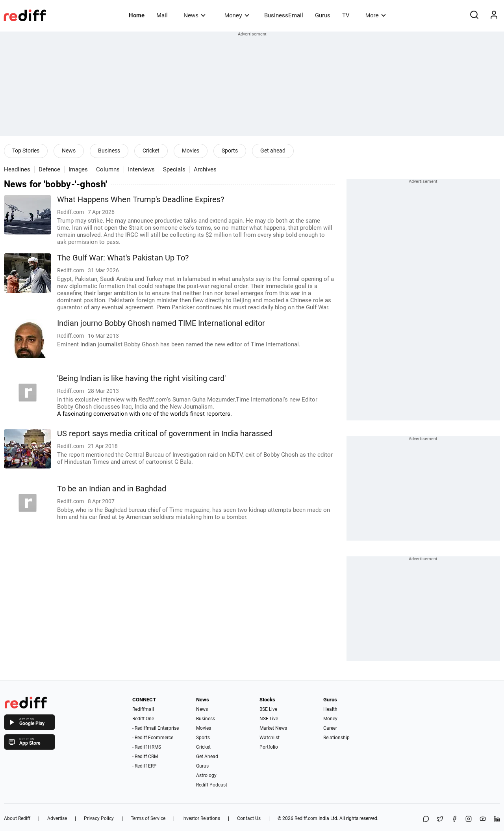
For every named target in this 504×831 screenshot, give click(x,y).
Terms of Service (148, 818)
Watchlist (270, 738)
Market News (273, 728)
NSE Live (269, 719)
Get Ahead (207, 757)
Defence (49, 169)
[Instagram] (469, 819)
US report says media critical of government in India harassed (165, 434)
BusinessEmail (284, 15)
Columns (108, 169)
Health (330, 709)
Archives (205, 169)
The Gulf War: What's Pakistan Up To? (123, 258)
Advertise (57, 818)
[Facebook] (454, 819)
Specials (174, 169)
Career (330, 728)
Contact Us (249, 818)
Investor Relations (201, 818)
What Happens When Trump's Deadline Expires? (141, 200)
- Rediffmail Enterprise (156, 728)
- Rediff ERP (145, 766)
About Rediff (17, 818)
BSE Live (268, 709)
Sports (230, 151)
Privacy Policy (99, 818)
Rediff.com (306, 818)
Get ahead (273, 151)
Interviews (141, 169)
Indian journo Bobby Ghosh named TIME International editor (161, 323)
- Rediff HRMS (147, 747)
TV (346, 15)
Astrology (206, 775)
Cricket (151, 151)
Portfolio (269, 747)
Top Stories (26, 151)
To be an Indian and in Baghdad (112, 489)
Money (237, 15)
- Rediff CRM (145, 757)
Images (78, 169)
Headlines (17, 169)
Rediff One (143, 719)
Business (109, 151)
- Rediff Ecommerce (153, 738)
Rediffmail (143, 709)
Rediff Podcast (212, 785)
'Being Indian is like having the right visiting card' (141, 378)
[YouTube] (483, 819)
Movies (191, 151)
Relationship (336, 738)
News (194, 15)
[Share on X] (440, 819)
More (376, 15)
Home (137, 15)
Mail (162, 15)
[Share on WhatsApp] (426, 819)
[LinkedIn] (497, 819)
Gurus (323, 15)
